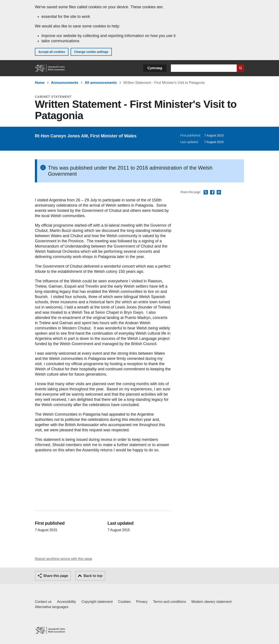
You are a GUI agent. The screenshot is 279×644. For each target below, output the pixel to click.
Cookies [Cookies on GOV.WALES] (124, 602)
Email (219, 192)
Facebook (212, 192)
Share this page (56, 576)
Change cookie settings (91, 52)
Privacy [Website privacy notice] (142, 602)
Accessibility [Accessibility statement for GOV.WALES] (66, 602)
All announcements (101, 83)
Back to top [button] (93, 576)
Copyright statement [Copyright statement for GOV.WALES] (97, 602)
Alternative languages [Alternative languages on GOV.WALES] (52, 607)
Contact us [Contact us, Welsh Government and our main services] (43, 602)
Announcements (65, 83)
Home (40, 83)
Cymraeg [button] (155, 68)
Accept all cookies (52, 52)
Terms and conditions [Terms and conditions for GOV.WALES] (169, 602)
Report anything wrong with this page (64, 559)
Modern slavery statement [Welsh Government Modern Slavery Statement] (211, 602)
